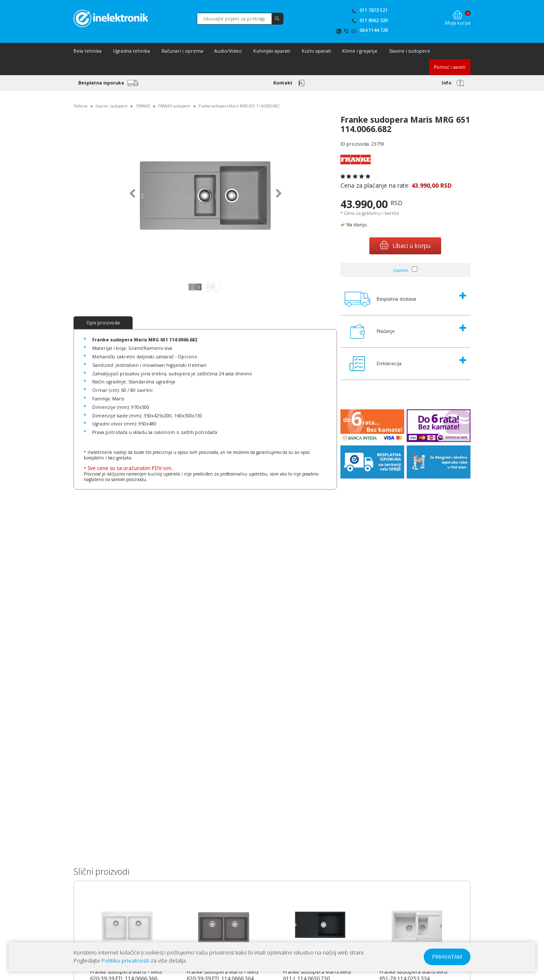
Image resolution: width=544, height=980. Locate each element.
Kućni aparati (316, 51)
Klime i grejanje (360, 51)
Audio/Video (228, 51)
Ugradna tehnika (132, 51)
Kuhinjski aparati (272, 51)
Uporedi (401, 270)
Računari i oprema (182, 51)
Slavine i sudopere (409, 51)
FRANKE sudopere (174, 106)
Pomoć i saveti (450, 67)
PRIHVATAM (447, 957)
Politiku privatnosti (125, 960)
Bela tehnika (88, 51)
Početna (80, 106)
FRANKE (143, 106)
